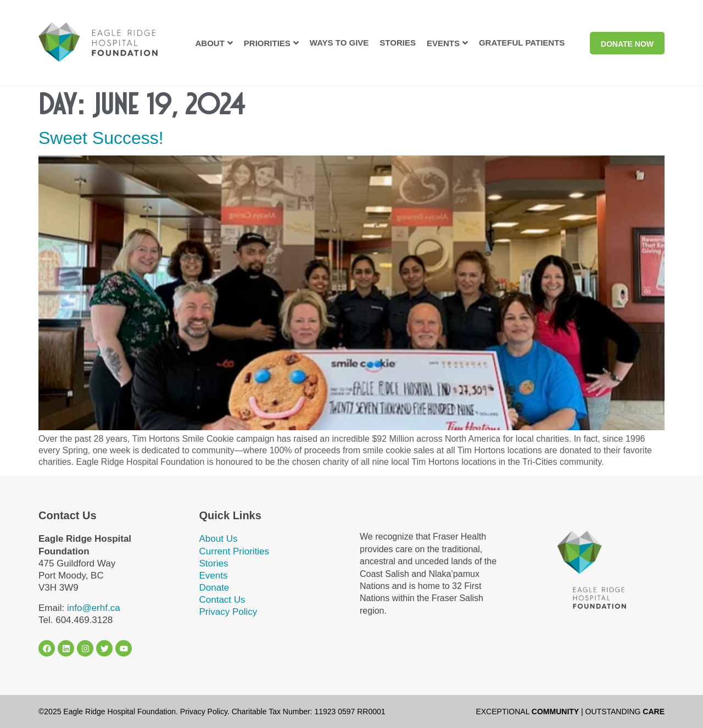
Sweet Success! (101, 138)
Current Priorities (235, 551)
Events (214, 576)
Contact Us (222, 600)
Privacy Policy (228, 612)
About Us (219, 539)
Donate (214, 588)
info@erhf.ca (94, 608)
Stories (214, 563)
